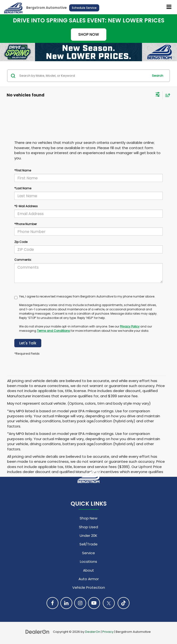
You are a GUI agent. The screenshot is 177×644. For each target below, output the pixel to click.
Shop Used (88, 527)
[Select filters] (158, 95)
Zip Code (21, 242)
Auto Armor (89, 579)
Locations (88, 561)
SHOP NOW (89, 34)
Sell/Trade (88, 544)
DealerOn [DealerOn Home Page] (93, 632)
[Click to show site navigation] (169, 7)
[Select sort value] (167, 95)
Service (88, 553)
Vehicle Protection (89, 587)
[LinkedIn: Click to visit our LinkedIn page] (66, 603)
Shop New (88, 518)
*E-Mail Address (26, 206)
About (88, 570)
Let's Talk (28, 343)
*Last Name (23, 188)
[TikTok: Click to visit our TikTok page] (124, 603)
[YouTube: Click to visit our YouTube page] (94, 603)
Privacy (108, 632)
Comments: (23, 260)
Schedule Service (84, 8)
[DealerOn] (37, 631)
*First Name (23, 170)
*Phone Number (26, 224)
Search (158, 76)
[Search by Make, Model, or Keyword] (83, 76)
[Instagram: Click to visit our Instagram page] (80, 603)
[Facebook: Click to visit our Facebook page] (52, 603)
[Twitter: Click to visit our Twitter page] (109, 603)
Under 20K (88, 536)
